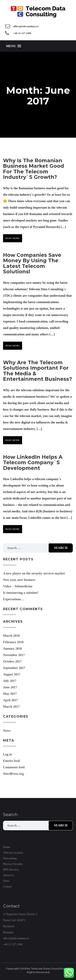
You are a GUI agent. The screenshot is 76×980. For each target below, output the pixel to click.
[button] (14, 46)
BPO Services (11, 870)
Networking (10, 858)
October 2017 (12, 661)
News (7, 731)
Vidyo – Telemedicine (18, 586)
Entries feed (11, 761)
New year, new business (19, 580)
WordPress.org (13, 774)
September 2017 (14, 668)
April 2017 (10, 700)
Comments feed (14, 767)
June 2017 (10, 687)
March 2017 (11, 707)
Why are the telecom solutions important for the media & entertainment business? (37, 371)
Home (6, 847)
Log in (7, 754)
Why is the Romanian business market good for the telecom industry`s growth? (34, 169)
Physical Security (13, 864)
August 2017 (12, 674)
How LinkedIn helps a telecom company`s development (33, 462)
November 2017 (14, 655)
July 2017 (10, 681)
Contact (7, 887)
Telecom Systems (13, 853)
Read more (13, 238)
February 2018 (13, 642)
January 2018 (12, 649)
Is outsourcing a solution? (21, 593)
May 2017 (10, 694)
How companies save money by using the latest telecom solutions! (32, 263)
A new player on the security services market (34, 573)
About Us (9, 875)
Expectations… (14, 599)
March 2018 (11, 636)
